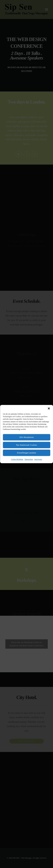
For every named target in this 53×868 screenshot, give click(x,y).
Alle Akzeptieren (26, 437)
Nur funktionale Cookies (26, 445)
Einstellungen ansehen (26, 453)
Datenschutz (29, 459)
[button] (49, 408)
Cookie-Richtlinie (17, 459)
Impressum (38, 459)
